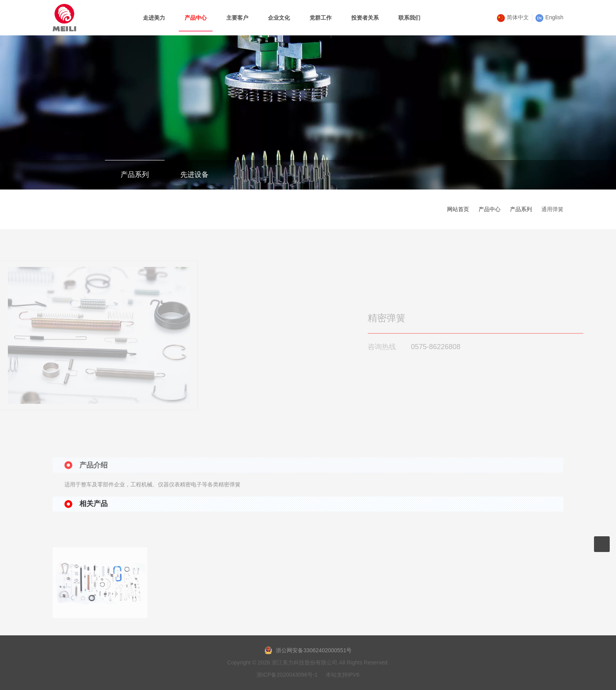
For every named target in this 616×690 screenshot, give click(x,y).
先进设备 (194, 175)
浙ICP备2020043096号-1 (287, 675)
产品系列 (135, 175)
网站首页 (458, 209)
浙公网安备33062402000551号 (308, 650)
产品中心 (489, 209)
